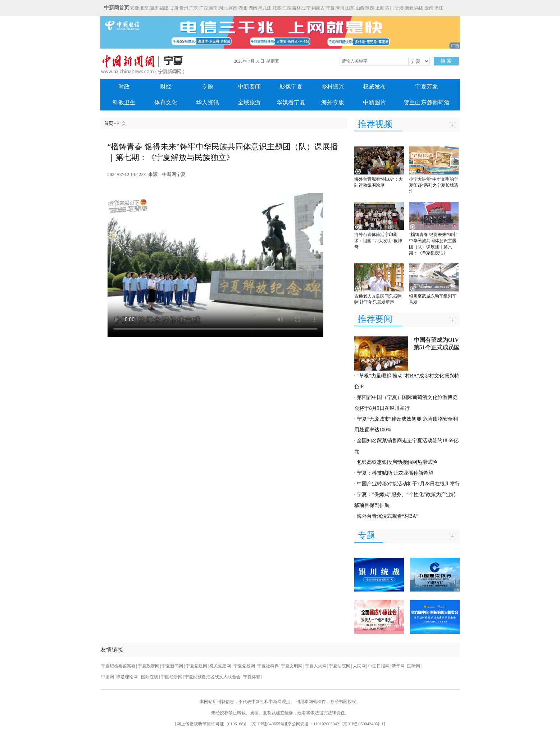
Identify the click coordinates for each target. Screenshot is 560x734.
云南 (429, 8)
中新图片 (374, 102)
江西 (287, 8)
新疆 (409, 8)
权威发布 (374, 87)
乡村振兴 (333, 87)
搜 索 (446, 61)
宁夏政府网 (149, 666)
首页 (109, 123)
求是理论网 (128, 677)
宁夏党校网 (244, 666)
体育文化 (166, 102)
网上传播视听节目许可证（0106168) (211, 724)
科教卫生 (124, 102)
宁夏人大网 (316, 666)
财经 (166, 87)
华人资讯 (208, 102)
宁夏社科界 (268, 666)
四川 (390, 8)
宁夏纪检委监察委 (118, 666)
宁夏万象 (427, 87)
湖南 (253, 8)
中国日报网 (379, 666)
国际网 (414, 666)
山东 (350, 8)
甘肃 (174, 8)
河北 (223, 8)
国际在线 (150, 677)
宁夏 (331, 8)
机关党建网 (220, 666)
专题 (208, 87)
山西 (360, 8)
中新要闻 (249, 87)
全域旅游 (249, 102)
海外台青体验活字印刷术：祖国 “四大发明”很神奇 (378, 241)
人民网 (359, 666)
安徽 (135, 8)
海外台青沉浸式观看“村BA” (388, 516)
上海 (380, 8)
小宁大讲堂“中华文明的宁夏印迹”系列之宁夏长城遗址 (434, 185)
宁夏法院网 (340, 666)
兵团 (419, 8)
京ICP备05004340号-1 (363, 724)
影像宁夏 (291, 87)
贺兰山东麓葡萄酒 (427, 102)
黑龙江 (265, 8)
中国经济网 (172, 677)
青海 (340, 8)
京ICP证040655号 (268, 724)
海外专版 (333, 102)
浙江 (439, 8)
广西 (204, 8)
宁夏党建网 (196, 666)
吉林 (296, 8)
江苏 (277, 8)
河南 (233, 8)
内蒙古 (318, 8)
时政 (124, 87)
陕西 (370, 8)
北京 (144, 8)
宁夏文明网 (292, 666)
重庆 (154, 8)
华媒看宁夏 (291, 102)
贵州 (184, 8)
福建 (164, 8)
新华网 (398, 666)
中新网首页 (117, 8)
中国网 (108, 677)
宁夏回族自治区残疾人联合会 (213, 677)
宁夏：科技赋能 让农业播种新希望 (395, 473)
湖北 (243, 8)
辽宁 (306, 8)
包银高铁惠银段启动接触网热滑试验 (397, 462)
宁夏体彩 (252, 677)
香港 (399, 8)
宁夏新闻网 (172, 666)
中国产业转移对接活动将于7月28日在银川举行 (408, 484)
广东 (194, 8)
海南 (213, 8)
